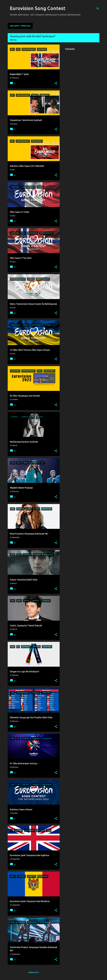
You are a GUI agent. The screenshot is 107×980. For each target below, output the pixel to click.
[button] (56, 83)
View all (13, 40)
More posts (34, 973)
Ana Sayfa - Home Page (20, 26)
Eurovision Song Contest (38, 8)
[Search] (98, 9)
